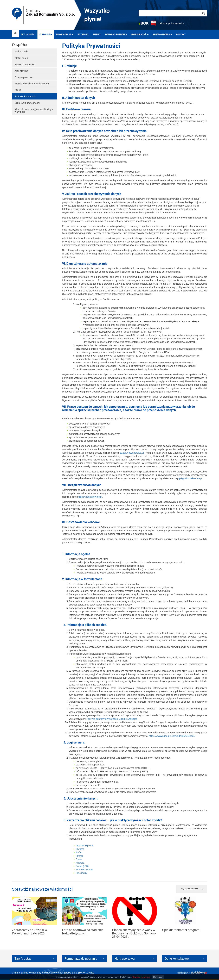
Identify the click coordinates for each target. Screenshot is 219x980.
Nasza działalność (24, 64)
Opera (79, 859)
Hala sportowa (125, 958)
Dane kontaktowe (177, 958)
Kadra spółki (21, 51)
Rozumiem (158, 977)
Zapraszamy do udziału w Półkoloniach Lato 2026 (30, 932)
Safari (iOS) (82, 866)
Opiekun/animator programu (182, 930)
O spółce (46, 34)
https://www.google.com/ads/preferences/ (172, 736)
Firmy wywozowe (24, 77)
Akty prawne (21, 71)
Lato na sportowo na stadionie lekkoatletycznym (83, 932)
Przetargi (83, 34)
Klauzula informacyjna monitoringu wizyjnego (34, 110)
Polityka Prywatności (26, 96)
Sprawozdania (162, 34)
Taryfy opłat (65, 34)
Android (80, 863)
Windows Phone (84, 869)
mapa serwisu (87, 973)
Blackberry (82, 873)
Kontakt (181, 34)
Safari (79, 852)
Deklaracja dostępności (171, 23)
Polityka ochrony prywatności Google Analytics (112, 719)
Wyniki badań (140, 34)
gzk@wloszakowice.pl (132, 453)
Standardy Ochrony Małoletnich (32, 83)
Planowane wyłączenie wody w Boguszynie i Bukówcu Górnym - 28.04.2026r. (134, 933)
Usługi (97, 34)
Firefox (80, 856)
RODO (18, 90)
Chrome (80, 849)
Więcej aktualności (189, 889)
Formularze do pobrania (81, 958)
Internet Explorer (85, 845)
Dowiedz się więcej (141, 977)
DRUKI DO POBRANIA (116, 34)
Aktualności (28, 34)
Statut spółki (21, 58)
